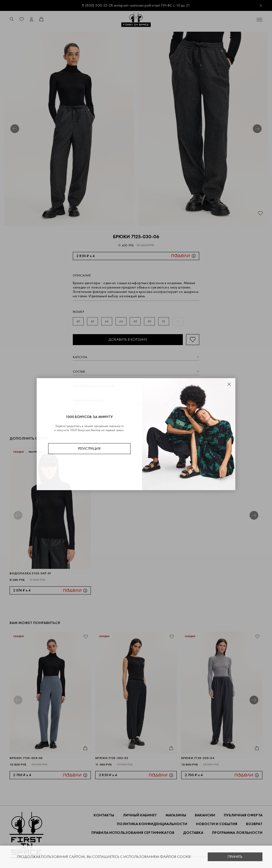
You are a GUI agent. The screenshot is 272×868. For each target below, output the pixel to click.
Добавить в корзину (128, 339)
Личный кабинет (140, 815)
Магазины (176, 815)
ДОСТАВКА (193, 833)
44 (107, 321)
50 (149, 321)
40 (78, 321)
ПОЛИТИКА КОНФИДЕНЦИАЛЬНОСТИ (152, 824)
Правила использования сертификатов (133, 833)
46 (121, 321)
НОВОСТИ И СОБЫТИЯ (217, 824)
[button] (15, 129)
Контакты (104, 815)
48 (135, 321)
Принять (235, 857)
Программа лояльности (237, 833)
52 (164, 321)
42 (92, 321)
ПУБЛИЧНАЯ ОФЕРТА (243, 815)
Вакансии (205, 815)
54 (178, 321)
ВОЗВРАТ (254, 824)
